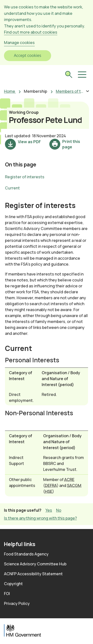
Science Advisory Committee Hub (35, 564)
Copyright (13, 584)
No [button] (59, 510)
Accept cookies (28, 55)
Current (12, 188)
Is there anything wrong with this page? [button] (40, 518)
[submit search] (69, 75)
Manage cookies (19, 43)
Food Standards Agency (26, 554)
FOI (7, 594)
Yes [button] (49, 510)
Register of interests (25, 177)
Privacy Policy (17, 603)
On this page (20, 164)
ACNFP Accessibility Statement (33, 574)
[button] (82, 75)
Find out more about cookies (31, 32)
